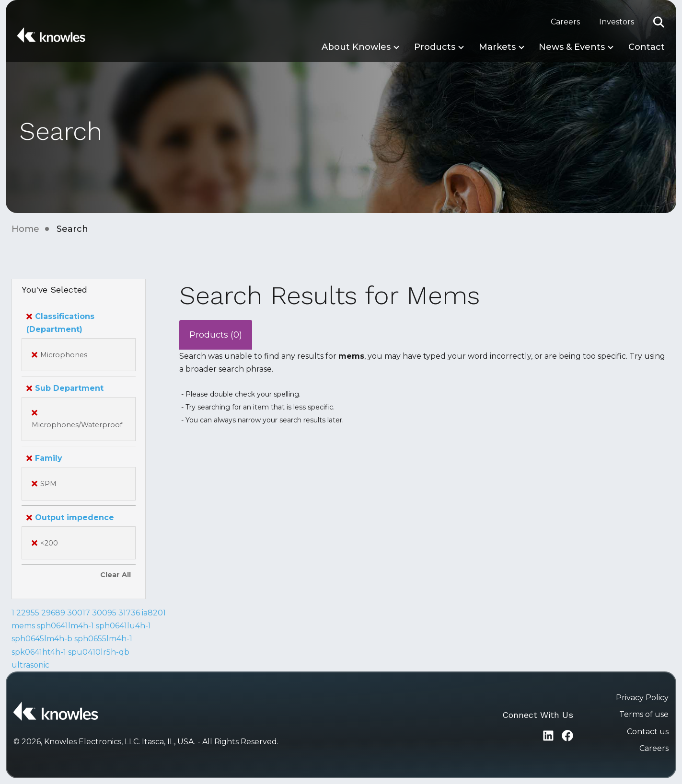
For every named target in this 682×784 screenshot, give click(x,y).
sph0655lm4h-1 (103, 639)
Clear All (116, 575)
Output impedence (70, 517)
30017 (79, 613)
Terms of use (644, 714)
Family (44, 458)
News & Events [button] (572, 47)
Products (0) (216, 335)
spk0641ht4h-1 (39, 652)
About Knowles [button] (356, 47)
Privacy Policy (642, 698)
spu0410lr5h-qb (99, 652)
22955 (28, 613)
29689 (53, 613)
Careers (565, 22)
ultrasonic (30, 665)
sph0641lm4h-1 (65, 626)
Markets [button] (497, 47)
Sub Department (65, 388)
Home (25, 229)
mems (23, 626)
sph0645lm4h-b (42, 639)
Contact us (648, 732)
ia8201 (154, 613)
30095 (104, 613)
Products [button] (435, 47)
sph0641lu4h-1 (123, 626)
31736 (129, 613)
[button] (659, 22)
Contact (647, 47)
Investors (617, 22)
